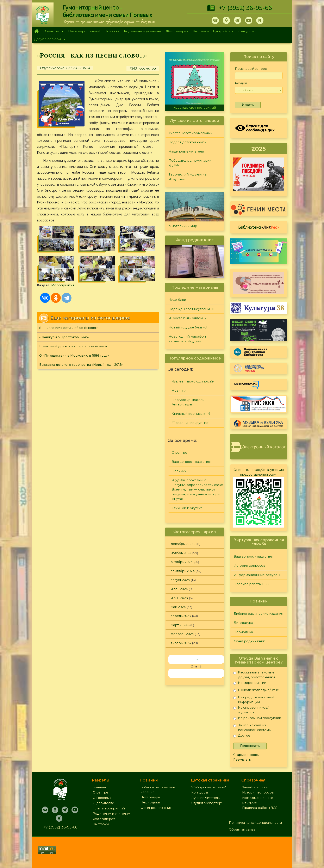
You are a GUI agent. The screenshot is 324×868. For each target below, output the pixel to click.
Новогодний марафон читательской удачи (187, 339)
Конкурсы (246, 31)
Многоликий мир (183, 226)
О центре (52, 32)
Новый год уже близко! (188, 327)
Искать (248, 105)
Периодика (243, 632)
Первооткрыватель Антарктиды (188, 402)
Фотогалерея (177, 31)
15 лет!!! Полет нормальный (191, 133)
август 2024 (180, 580)
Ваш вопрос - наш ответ (192, 462)
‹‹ (197, 659)
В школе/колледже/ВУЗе (256, 691)
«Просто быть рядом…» (188, 318)
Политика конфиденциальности (255, 823)
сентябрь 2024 (183, 571)
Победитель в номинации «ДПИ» (190, 163)
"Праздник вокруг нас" (191, 423)
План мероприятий (84, 31)
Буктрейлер (223, 31)
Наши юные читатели (186, 151)
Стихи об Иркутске (187, 508)
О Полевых (102, 798)
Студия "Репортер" (207, 803)
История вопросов (250, 566)
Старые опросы (246, 755)
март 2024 (179, 625)
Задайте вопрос (256, 787)
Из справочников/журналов (251, 710)
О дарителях (103, 803)
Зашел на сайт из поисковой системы (252, 727)
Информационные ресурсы (257, 575)
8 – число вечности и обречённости (69, 328)
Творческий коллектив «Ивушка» (188, 177)
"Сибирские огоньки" (209, 787)
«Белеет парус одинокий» (193, 381)
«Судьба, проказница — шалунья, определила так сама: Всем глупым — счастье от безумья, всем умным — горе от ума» (197, 489)
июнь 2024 (179, 598)
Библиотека (259, 227)
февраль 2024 (182, 634)
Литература (243, 623)
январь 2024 (181, 643)
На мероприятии (250, 683)
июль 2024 (179, 589)
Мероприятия (63, 285)
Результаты (242, 759)
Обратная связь (242, 829)
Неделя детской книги (188, 142)
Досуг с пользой (49, 39)
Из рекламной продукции (257, 719)
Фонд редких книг (249, 641)
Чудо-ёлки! (178, 300)
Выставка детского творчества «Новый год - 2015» (81, 365)
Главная (36, 31)
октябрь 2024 (182, 562)
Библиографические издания (258, 614)
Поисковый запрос (251, 69)
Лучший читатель (205, 798)
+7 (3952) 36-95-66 (245, 8)
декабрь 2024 (182, 544)
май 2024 (178, 607)
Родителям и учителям (143, 31)
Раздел (241, 83)
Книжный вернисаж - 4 (191, 414)
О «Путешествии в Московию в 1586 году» (74, 355)
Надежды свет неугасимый (195, 108)
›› (197, 673)
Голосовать (250, 746)
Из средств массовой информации (254, 699)
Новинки (112, 31)
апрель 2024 (181, 616)
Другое (242, 736)
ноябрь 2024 (181, 553)
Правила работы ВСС (251, 584)
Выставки (201, 31)
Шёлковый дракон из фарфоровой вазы (73, 346)
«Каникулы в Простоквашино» (64, 337)
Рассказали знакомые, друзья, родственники (254, 675)
